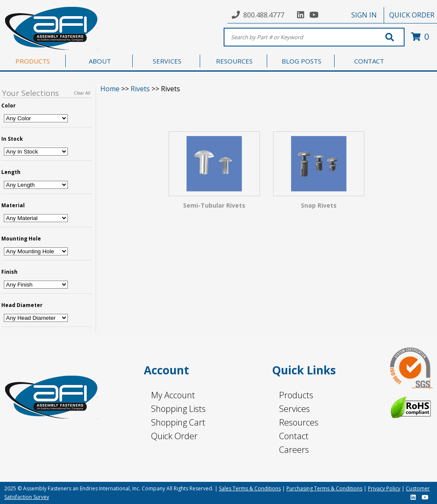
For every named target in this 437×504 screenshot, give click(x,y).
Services (294, 409)
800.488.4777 (264, 15)
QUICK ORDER (412, 15)
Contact (294, 436)
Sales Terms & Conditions (250, 488)
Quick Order (174, 436)
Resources (299, 422)
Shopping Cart (178, 422)
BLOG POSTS (302, 61)
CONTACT (369, 61)
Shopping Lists (178, 409)
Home (110, 89)
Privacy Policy (384, 488)
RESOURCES (234, 61)
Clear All (82, 93)
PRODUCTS (33, 61)
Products (296, 395)
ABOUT (100, 61)
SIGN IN (364, 15)
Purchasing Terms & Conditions (324, 488)
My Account (173, 395)
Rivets (140, 89)
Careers (294, 450)
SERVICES (167, 61)
